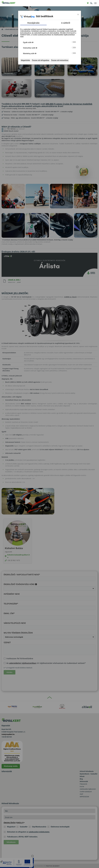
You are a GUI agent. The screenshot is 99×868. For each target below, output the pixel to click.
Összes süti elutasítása (60, 60)
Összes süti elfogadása (41, 60)
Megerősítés (25, 60)
